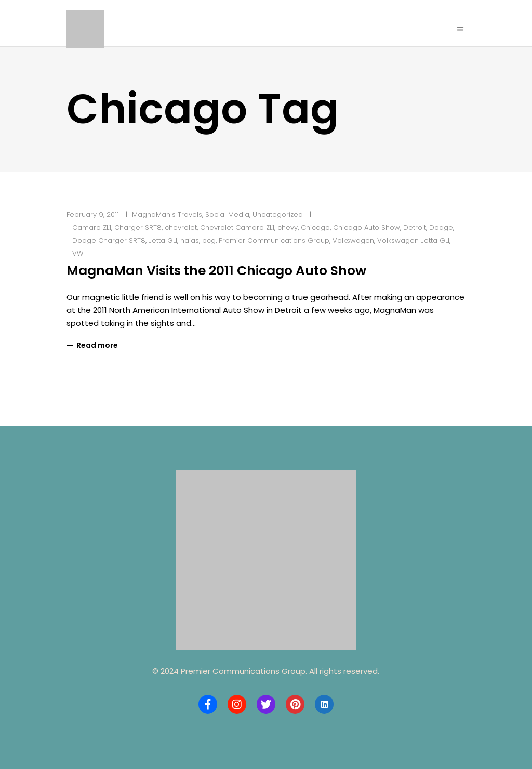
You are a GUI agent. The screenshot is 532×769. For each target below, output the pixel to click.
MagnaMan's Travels (167, 214)
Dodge (441, 227)
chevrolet (181, 227)
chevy (288, 227)
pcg (209, 240)
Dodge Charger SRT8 (109, 240)
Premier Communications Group (274, 240)
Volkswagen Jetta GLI (413, 240)
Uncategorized (278, 214)
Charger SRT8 (138, 227)
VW (78, 253)
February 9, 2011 (93, 214)
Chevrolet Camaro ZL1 (237, 227)
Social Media (227, 214)
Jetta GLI (163, 240)
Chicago (315, 227)
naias (190, 240)
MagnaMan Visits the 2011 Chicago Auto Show (216, 271)
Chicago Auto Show (367, 227)
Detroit (415, 227)
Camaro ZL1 (92, 227)
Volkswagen (353, 240)
